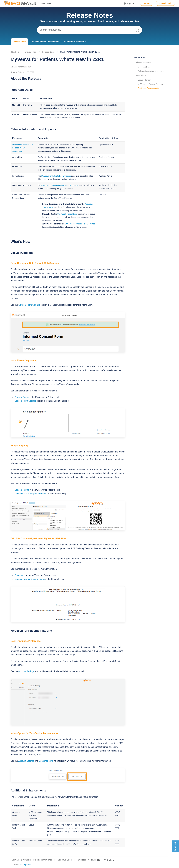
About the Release (144, 62)
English (130, 3)
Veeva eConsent (145, 80)
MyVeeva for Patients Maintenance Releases (60, 185)
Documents (20, 575)
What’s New (141, 75)
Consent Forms (22, 397)
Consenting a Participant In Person (31, 494)
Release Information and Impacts (151, 71)
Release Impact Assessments (45, 42)
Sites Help (15, 52)
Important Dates (145, 67)
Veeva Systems (25, 865)
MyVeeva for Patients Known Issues (56, 176)
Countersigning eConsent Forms (30, 579)
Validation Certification (75, 42)
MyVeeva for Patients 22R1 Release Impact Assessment (23, 148)
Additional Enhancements (148, 88)
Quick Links (46, 3)
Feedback (175, 846)
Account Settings (26, 671)
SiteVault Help (31, 52)
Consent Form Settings (29, 305)
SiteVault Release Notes (67, 214)
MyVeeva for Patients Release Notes (80, 224)
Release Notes (20, 42)
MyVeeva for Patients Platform (150, 84)
